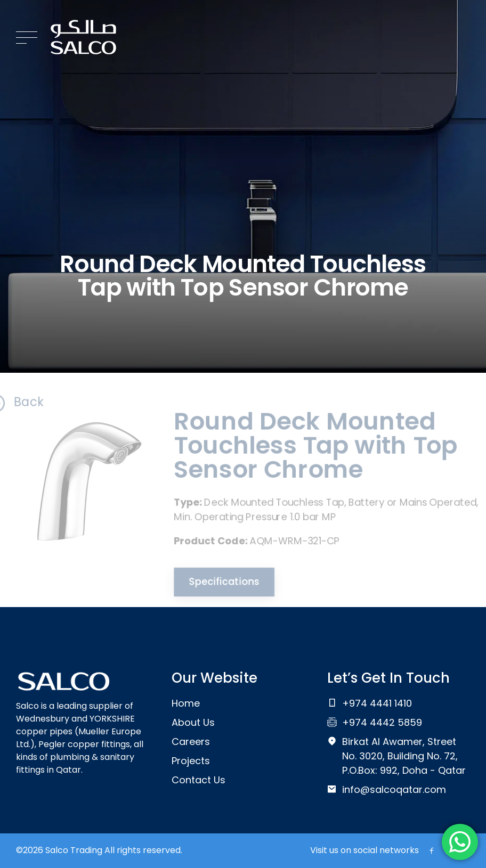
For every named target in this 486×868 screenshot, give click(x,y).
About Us (193, 722)
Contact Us (199, 780)
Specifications (221, 585)
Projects (191, 761)
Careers (191, 742)
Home (186, 703)
